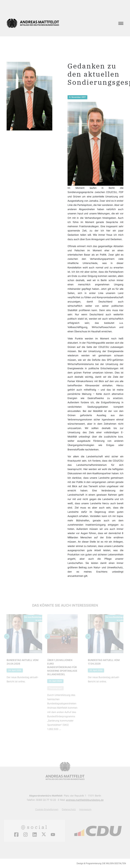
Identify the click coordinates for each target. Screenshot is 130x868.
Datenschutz (69, 809)
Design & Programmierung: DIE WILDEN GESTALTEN (101, 863)
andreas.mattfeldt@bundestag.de (85, 800)
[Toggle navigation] (121, 23)
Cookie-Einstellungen (47, 809)
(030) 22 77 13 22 (46, 800)
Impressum (85, 809)
